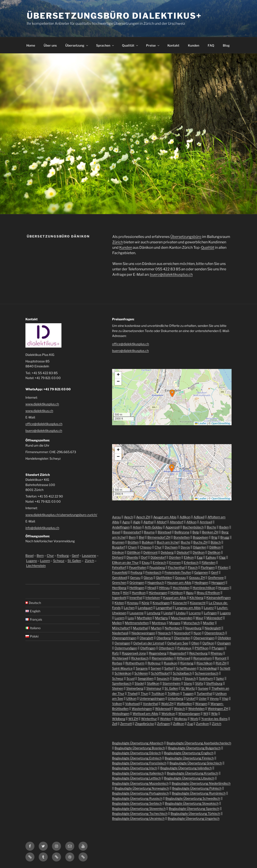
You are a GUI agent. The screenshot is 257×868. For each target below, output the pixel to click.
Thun (144, 693)
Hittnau (164, 588)
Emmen (175, 562)
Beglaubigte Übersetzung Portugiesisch (140, 793)
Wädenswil (163, 709)
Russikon (170, 663)
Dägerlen (200, 547)
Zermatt (126, 724)
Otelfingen (148, 648)
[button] (172, 393)
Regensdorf (178, 653)
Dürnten (175, 557)
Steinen (118, 688)
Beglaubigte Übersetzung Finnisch (189, 758)
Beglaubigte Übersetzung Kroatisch (193, 773)
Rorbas (117, 663)
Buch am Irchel (168, 542)
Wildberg (119, 719)
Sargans (142, 668)
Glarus (148, 578)
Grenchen (119, 582)
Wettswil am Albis (145, 713)
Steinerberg (135, 688)
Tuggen (188, 693)
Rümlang (187, 663)
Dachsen (171, 547)
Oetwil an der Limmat (149, 643)
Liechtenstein (36, 566)
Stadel (139, 683)
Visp (225, 698)
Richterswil (120, 658)
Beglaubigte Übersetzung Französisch (139, 763)
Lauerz (209, 608)
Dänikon (118, 552)
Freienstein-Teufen (178, 572)
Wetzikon (168, 713)
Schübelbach (182, 673)
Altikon (191, 522)
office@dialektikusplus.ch (44, 424)
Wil (206, 713)
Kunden (194, 45)
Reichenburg (198, 653)
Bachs (211, 527)
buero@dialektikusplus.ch (171, 275)
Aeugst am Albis (165, 517)
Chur (50, 555)
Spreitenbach (122, 683)
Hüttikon (177, 593)
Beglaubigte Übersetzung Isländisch (186, 768)
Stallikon (153, 683)
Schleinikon (123, 673)
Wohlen (166, 719)
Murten (156, 628)
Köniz (145, 603)
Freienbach (153, 572)
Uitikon (131, 698)
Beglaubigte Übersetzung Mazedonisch (140, 783)
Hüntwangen (158, 593)
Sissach (190, 678)
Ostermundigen (126, 648)
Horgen (224, 588)
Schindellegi (208, 668)
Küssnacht (198, 603)
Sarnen (156, 668)
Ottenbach (166, 648)
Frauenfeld (120, 572)
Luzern (45, 561)
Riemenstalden (163, 658)
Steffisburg (214, 683)
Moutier (209, 623)
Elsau (146, 562)
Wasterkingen (142, 709)
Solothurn (206, 678)
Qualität (130, 45)
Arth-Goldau (153, 527)
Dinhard (118, 557)
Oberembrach (214, 633)
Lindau (181, 613)
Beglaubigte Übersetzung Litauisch (189, 778)
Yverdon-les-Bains (214, 719)
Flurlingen (208, 567)
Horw (116, 593)
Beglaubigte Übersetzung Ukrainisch (138, 818)
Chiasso (146, 547)
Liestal (168, 613)
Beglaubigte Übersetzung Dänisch (136, 753)
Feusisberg (157, 567)
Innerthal (136, 598)
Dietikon (199, 552)
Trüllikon (174, 693)
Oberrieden (182, 638)
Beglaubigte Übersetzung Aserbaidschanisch (199, 743)
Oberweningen (204, 638)
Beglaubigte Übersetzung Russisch (137, 798)
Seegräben (146, 678)
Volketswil (132, 704)
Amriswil (206, 522)
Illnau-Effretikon (208, 593)
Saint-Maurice (122, 668)
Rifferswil (183, 658)
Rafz (115, 653)
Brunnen (118, 542)
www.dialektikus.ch (39, 411)
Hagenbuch (156, 582)
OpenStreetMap (221, 423)
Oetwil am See (178, 643)
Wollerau (181, 719)
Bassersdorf (132, 532)
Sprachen (105, 45)
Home (31, 45)
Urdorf (191, 698)
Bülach (216, 542)
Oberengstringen (124, 638)
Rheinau (217, 653)
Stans (188, 683)
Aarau (116, 517)
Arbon (137, 527)
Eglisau (211, 557)
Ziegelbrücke (144, 724)
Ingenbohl (119, 598)
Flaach (193, 567)
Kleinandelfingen (219, 598)
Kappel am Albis (175, 598)
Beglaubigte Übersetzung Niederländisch (201, 783)
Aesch (128, 517)
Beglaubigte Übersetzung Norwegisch (142, 788)
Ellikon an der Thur (125, 562)
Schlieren (141, 673)
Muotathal (140, 628)
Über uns (50, 45)
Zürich (118, 242)
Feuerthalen (138, 567)
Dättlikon (134, 552)
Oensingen (122, 643)
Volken (117, 704)
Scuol (131, 678)
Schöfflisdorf (160, 673)
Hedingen (201, 582)
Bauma (149, 532)
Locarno (195, 613)
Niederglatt (213, 628)
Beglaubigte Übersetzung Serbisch (137, 803)
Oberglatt (146, 638)
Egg (200, 557)
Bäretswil (165, 532)
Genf (75, 555)
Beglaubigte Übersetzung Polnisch (197, 788)
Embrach (159, 562)
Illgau (190, 593)
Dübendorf (158, 557)
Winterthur (149, 719)
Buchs (186, 542)
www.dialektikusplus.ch (42, 404)
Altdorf (162, 522)
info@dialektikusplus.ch (42, 528)
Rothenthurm (135, 663)
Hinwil (152, 588)
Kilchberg (196, 598)
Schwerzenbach (207, 673)
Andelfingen (121, 527)
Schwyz (59, 561)
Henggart (218, 582)
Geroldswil (119, 578)
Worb (194, 719)
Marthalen (144, 618)
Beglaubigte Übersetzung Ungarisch (194, 818)
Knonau (133, 603)
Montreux (159, 623)
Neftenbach (173, 628)
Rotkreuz (154, 663)
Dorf (144, 557)
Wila (214, 713)
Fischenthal (176, 567)
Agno (126, 522)
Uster (203, 698)
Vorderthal (150, 704)
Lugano (32, 561)
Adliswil (199, 517)
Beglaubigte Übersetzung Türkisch (195, 813)
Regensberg (158, 653)
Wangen (201, 704)
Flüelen (223, 567)
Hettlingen (137, 588)
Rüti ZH (221, 663)
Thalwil (132, 693)
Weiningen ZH (218, 709)
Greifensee (216, 578)
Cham (132, 547)
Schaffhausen (186, 668)
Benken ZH (210, 532)
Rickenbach (140, 658)
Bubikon (148, 542)
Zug (190, 724)
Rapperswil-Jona (134, 653)
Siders (177, 678)
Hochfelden (181, 588)
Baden (224, 527)
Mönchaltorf (121, 628)
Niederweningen (143, 633)
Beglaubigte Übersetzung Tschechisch (140, 813)
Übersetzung (77, 45)
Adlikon (185, 517)
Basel (29, 555)
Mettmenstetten (137, 623)
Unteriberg (176, 698)
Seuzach (163, 678)
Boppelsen (201, 537)
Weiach (179, 709)
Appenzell (172, 527)
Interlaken (153, 598)
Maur (199, 618)
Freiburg (63, 555)
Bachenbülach (193, 527)
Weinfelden (196, 709)
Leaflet (201, 423)
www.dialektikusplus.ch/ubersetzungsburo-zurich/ (61, 515)
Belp (196, 532)
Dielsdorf (183, 552)
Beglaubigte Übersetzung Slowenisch (139, 808)
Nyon (197, 633)
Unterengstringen (152, 698)
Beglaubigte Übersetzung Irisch (135, 768)
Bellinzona (182, 532)
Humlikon (139, 593)
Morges (175, 623)
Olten (195, 643)
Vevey (214, 698)
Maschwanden (182, 618)
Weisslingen (121, 713)
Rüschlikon (204, 663)
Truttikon (158, 693)
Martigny (161, 618)
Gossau (180, 578)
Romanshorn (203, 658)
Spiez (220, 678)
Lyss (131, 618)
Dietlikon (214, 552)
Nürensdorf (182, 633)
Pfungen (218, 648)
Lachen (129, 608)
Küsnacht (180, 603)
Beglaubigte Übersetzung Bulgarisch (194, 748)
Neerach (165, 633)
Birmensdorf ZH (159, 537)
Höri (126, 593)
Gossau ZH (197, 578)
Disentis (132, 557)
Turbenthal (204, 693)
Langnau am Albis (188, 608)
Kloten (119, 603)
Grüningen (137, 582)
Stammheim (171, 683)
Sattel (169, 668)
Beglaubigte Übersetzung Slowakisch (192, 803)
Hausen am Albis (179, 582)
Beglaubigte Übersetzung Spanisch (194, 808)
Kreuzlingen (161, 603)
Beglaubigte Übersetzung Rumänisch (199, 793)
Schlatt (225, 668)
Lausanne (89, 555)
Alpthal (148, 522)
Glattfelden (164, 578)
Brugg (225, 537)
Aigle (137, 522)
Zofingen (163, 724)
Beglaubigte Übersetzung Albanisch (138, 743)
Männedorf (214, 618)
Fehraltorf (119, 567)
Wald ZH (167, 704)
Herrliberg (119, 588)
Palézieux (184, 648)
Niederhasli (120, 633)
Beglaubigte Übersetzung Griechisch (196, 763)
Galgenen (201, 572)
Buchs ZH (200, 542)
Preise (153, 45)
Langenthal (164, 608)
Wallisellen (184, 704)
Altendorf (176, 522)
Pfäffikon (202, 648)
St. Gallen (74, 561)
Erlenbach (191, 562)
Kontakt (173, 45)
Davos (185, 547)
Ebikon (189, 557)
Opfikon (208, 643)
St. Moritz (188, 688)
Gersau (135, 578)
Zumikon (202, 724)
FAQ (211, 45)
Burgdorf (118, 547)
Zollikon (179, 724)
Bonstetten (182, 537)
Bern (40, 555)
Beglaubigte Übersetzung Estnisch (137, 758)
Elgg (222, 557)
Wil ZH (133, 719)
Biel (142, 537)
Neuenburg (193, 628)
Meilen (117, 623)
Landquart (145, 608)
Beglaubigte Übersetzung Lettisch (136, 778)
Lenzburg (153, 613)
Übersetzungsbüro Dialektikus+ (114, 16)
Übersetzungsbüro (186, 237)
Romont (221, 658)
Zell (115, 724)
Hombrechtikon (204, 588)
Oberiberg (164, 638)
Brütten (133, 542)
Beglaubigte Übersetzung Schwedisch (193, 798)
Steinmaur (154, 688)
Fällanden (209, 562)
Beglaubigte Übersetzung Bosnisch (140, 748)
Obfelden (224, 638)
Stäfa (199, 683)
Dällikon (215, 547)
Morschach (192, 623)
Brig (214, 537)
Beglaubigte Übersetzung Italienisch (138, 773)
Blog (226, 45)
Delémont (150, 552)
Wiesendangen (189, 713)
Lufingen (210, 613)
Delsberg (167, 552)
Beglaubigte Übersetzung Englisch (189, 753)
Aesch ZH (143, 517)
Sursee (203, 688)
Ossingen (224, 643)
